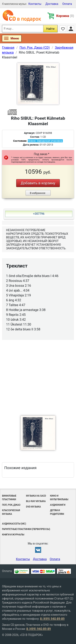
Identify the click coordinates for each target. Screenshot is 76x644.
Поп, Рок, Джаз (11, 505)
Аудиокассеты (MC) (14, 524)
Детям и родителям (57, 512)
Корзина (65, 16)
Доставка (52, 4)
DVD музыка (33, 507)
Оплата (67, 4)
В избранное (37, 193)
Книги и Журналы (13, 535)
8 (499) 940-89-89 (52, 619)
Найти (50, 29)
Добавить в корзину (38, 183)
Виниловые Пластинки (9, 498)
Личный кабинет (71, 29)
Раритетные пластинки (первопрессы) (26, 529)
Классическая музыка (11, 512)
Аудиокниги (58, 505)
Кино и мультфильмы (59, 498)
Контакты (35, 4)
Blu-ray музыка (36, 501)
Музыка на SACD (36, 496)
